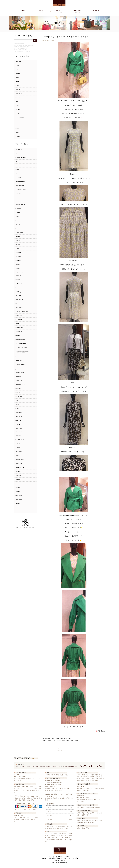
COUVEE (18, 389)
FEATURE (19, 62)
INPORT (18, 448)
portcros (18, 392)
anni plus (18, 475)
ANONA (18, 335)
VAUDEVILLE (20, 440)
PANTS (18, 109)
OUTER (18, 113)
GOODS (18, 97)
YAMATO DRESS (21, 343)
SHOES (18, 74)
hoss (17, 288)
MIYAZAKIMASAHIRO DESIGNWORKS (22, 352)
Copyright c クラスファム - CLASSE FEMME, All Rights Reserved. (60, 866)
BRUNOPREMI (20, 377)
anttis (17, 197)
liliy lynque (19, 319)
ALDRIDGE (19, 495)
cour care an (19, 300)
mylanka (18, 260)
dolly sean (19, 428)
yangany (18, 369)
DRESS (18, 137)
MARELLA (19, 331)
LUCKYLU (19, 150)
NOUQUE (18, 507)
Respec (18, 479)
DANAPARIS (19, 233)
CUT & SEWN (20, 117)
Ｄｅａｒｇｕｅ (20, 381)
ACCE (17, 82)
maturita (18, 444)
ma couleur (19, 396)
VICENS (18, 264)
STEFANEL (19, 361)
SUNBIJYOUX (20, 468)
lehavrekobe (19, 327)
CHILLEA (18, 424)
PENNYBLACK (20, 276)
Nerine (17, 404)
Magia (17, 217)
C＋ (17, 229)
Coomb (18, 487)
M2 (16, 173)
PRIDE (18, 323)
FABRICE (18, 296)
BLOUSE (18, 125)
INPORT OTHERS (21, 365)
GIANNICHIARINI (21, 158)
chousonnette (20, 460)
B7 (16, 483)
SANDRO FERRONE (22, 312)
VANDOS (18, 209)
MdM (17, 400)
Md (16, 154)
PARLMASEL (19, 308)
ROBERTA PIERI (21, 189)
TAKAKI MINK (20, 373)
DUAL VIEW (19, 511)
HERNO (18, 213)
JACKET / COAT (20, 121)
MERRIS (18, 252)
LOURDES (19, 456)
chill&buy (18, 292)
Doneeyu (18, 471)
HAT (17, 70)
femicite (18, 268)
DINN (17, 66)
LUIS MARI (19, 416)
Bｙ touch (18, 177)
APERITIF (19, 420)
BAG (17, 101)
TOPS (17, 129)
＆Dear (18, 240)
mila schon (19, 315)
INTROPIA (19, 284)
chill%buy (18, 193)
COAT (17, 105)
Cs (16, 304)
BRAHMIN (19, 452)
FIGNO (18, 503)
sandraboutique (20, 339)
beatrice (18, 357)
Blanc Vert (19, 432)
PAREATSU (19, 225)
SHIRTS (18, 78)
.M (16, 161)
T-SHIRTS (19, 93)
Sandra (18, 244)
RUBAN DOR (19, 272)
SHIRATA (18, 436)
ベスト (17, 85)
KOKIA (18, 491)
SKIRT (17, 133)
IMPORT (18, 89)
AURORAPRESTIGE (22, 385)
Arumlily (18, 236)
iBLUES (18, 280)
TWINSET (18, 256)
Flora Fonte (19, 464)
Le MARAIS (19, 412)
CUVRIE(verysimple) (22, 347)
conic (17, 408)
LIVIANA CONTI (20, 205)
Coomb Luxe (19, 201)
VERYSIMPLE (20, 185)
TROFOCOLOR (20, 181)
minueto (18, 169)
